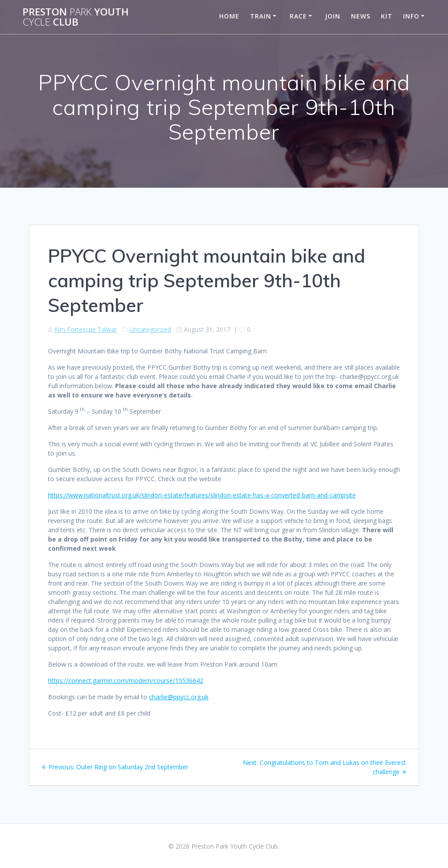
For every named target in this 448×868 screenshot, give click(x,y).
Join (333, 16)
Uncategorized (150, 329)
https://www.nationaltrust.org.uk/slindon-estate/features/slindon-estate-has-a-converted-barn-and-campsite (202, 495)
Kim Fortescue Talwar (86, 329)
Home (229, 16)
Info (411, 16)
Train (261, 16)
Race (298, 16)
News (361, 16)
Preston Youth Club (76, 17)
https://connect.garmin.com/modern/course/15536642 (126, 681)
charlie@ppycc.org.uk (179, 697)
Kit (387, 16)
